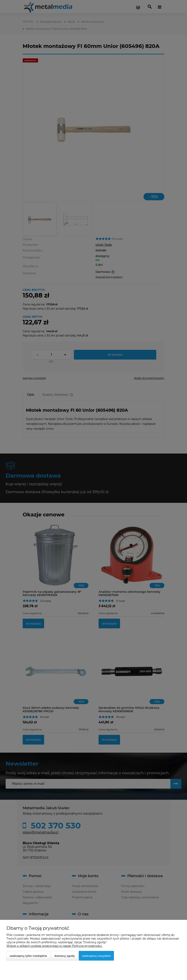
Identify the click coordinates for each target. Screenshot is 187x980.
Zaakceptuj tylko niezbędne (28, 956)
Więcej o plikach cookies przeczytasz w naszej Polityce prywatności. (54, 946)
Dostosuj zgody (64, 956)
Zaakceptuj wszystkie (96, 956)
